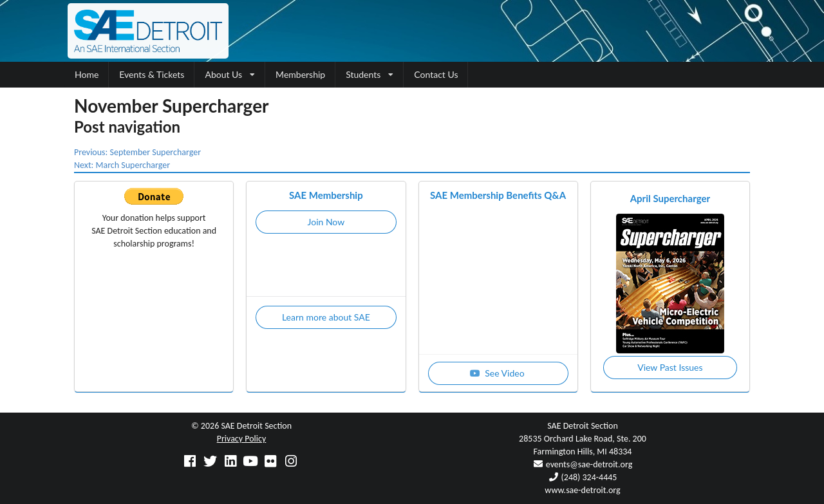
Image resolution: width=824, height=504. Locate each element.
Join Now (326, 222)
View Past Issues (670, 367)
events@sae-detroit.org (589, 464)
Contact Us (436, 74)
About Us (230, 74)
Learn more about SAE (326, 317)
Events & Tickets (152, 74)
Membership (300, 74)
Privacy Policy (242, 439)
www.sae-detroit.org (582, 490)
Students (370, 74)
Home (87, 74)
